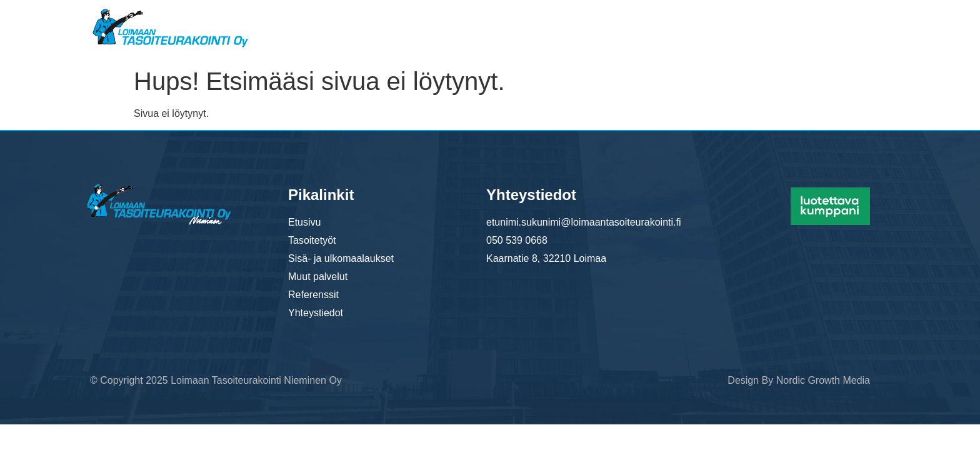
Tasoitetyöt (459, 24)
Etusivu (390, 24)
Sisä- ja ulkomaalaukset (567, 24)
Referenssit (765, 24)
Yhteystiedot (847, 24)
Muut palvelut (681, 24)
